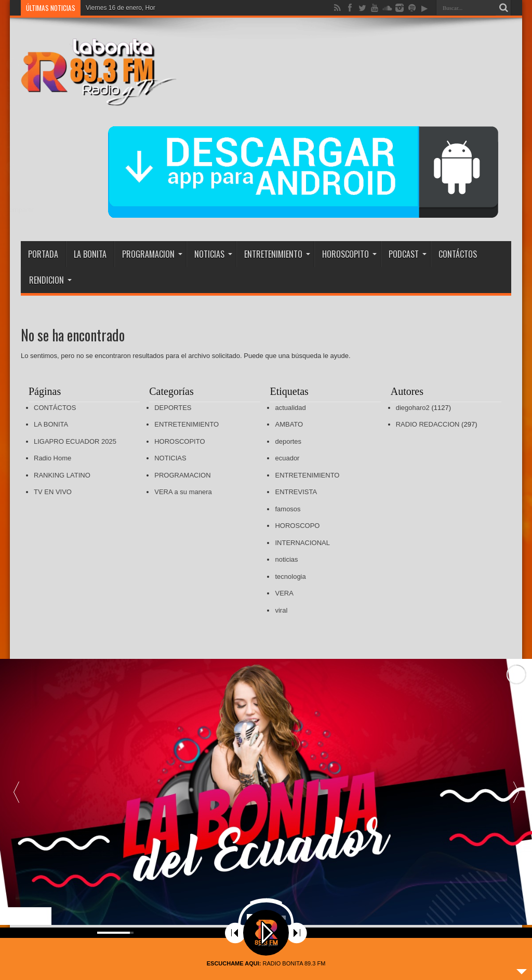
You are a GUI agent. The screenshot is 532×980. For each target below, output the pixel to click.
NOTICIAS (213, 254)
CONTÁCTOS (458, 254)
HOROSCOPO (297, 526)
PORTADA (43, 254)
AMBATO (289, 424)
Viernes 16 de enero (114, 8)
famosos (288, 509)
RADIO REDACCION (428, 424)
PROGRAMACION (152, 254)
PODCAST (408, 254)
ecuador (287, 458)
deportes (288, 441)
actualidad (290, 408)
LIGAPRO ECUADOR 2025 (75, 441)
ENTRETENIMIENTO (277, 254)
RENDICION (50, 280)
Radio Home (52, 458)
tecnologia (290, 577)
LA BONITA (90, 254)
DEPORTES (173, 408)
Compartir (19, 210)
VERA (284, 593)
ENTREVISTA (296, 492)
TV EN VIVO (53, 492)
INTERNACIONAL (302, 543)
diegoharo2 (413, 408)
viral (281, 610)
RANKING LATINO (62, 475)
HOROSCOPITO (349, 254)
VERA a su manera (183, 492)
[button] (516, 792)
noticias (286, 559)
